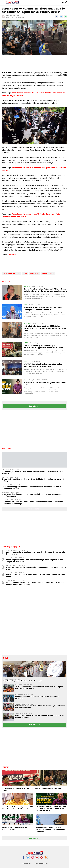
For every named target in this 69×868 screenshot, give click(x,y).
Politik (26, 342)
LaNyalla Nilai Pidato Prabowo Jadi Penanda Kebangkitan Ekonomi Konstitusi (43, 308)
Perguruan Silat (48, 273)
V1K (14, 16)
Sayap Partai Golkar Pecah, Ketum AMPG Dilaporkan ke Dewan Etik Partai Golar (17, 807)
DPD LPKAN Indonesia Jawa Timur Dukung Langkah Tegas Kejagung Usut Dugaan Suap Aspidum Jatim (33, 494)
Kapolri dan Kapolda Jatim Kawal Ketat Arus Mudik (23, 680)
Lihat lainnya (34, 405)
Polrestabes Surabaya (11, 273)
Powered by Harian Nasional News (35, 863)
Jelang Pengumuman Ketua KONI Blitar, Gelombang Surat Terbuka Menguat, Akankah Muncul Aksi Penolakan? (36, 582)
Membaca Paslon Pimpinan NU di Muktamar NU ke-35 (14, 828)
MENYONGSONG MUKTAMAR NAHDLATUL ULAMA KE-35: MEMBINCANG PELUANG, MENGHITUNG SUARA (51, 808)
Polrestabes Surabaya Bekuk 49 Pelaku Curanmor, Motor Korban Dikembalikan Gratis (40, 706)
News (25, 304)
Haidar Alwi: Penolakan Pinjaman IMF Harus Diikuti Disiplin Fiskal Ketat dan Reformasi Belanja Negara (45, 289)
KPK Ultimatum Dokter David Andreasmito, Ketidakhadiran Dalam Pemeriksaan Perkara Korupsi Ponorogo (32, 502)
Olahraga (27, 323)
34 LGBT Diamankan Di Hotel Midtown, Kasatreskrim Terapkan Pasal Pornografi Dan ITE (39, 687)
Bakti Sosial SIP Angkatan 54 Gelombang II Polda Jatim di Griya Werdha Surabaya (40, 716)
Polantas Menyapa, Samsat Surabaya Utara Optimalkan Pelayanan (37, 696)
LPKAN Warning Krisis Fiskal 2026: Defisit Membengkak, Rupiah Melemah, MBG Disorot (36, 567)
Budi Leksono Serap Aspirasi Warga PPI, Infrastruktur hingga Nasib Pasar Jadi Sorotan (43, 346)
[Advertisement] (34, 63)
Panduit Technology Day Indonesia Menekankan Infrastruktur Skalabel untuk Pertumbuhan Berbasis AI (31, 487)
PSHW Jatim (34, 273)
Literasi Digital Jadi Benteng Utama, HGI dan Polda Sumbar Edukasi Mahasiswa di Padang (33, 479)
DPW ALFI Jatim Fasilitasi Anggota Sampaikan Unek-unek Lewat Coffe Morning (43, 364)
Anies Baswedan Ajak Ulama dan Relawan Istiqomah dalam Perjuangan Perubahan (51, 829)
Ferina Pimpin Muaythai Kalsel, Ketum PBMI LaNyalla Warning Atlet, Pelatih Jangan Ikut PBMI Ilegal (35, 560)
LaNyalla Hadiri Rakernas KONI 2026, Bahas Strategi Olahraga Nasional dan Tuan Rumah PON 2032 (45, 327)
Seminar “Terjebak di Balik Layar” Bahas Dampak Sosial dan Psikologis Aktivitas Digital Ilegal (32, 472)
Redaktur (12, 255)
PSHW (25, 273)
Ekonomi (27, 285)
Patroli (19, 16)
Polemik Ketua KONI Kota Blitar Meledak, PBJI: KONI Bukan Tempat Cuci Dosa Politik (36, 575)
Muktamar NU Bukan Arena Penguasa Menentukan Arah (45, 383)
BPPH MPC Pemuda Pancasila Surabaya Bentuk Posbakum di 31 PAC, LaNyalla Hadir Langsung (36, 552)
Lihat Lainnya (35, 508)
